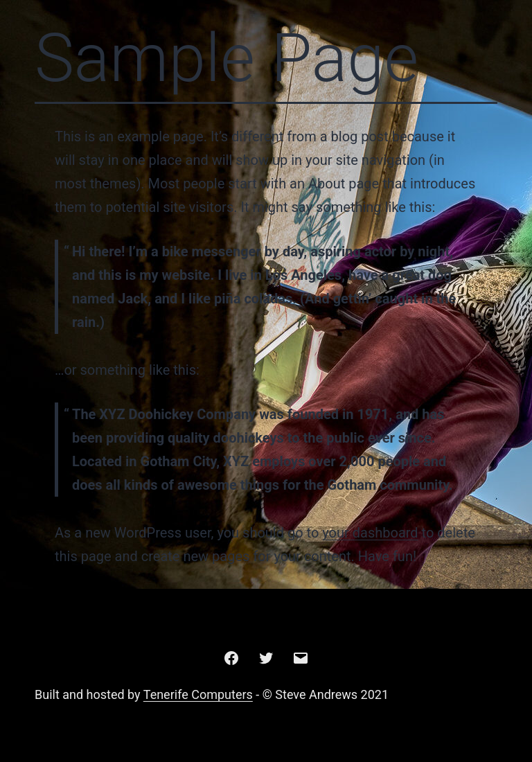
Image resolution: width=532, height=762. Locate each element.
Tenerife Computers (198, 694)
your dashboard (370, 533)
